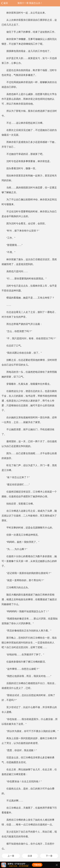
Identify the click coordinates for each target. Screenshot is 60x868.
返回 (6, 3)
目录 (30, 856)
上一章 (11, 856)
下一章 (49, 856)
